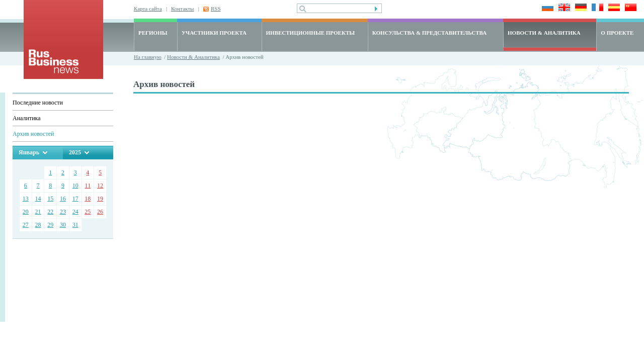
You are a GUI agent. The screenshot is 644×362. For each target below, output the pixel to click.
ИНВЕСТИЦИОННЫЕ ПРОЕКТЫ (311, 33)
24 (75, 212)
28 (38, 225)
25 (88, 212)
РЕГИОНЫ (153, 33)
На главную (148, 57)
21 (38, 212)
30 (63, 225)
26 (100, 212)
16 (63, 199)
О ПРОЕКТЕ (617, 33)
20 (26, 212)
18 (88, 199)
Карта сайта (148, 9)
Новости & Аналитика (193, 57)
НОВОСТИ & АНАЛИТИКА (544, 33)
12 (100, 186)
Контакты (182, 9)
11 (88, 186)
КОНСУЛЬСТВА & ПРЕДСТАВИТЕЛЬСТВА (429, 33)
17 (75, 199)
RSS (216, 9)
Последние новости (38, 103)
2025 (75, 152)
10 (75, 186)
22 (50, 212)
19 (100, 199)
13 (26, 199)
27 (26, 225)
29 (50, 225)
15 (50, 199)
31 (75, 225)
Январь (29, 152)
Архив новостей (33, 134)
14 (38, 199)
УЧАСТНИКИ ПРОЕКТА (214, 33)
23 (63, 212)
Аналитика (27, 118)
